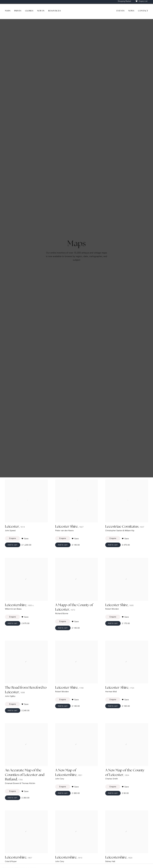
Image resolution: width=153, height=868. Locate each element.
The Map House (77, 11)
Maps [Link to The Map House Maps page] (8, 11)
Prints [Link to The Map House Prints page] (18, 11)
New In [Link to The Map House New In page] (41, 11)
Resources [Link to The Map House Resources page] (55, 11)
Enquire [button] (12, 544)
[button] (25, 544)
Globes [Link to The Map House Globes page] (29, 11)
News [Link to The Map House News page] (131, 11)
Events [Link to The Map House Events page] (121, 11)
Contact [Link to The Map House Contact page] (143, 11)
